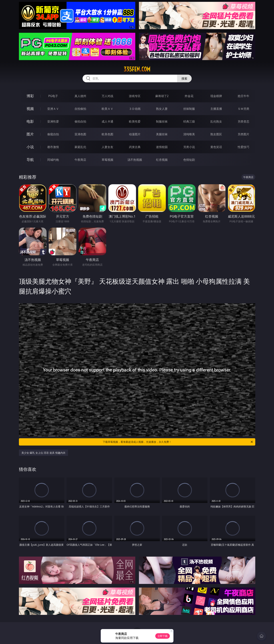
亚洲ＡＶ (53, 109)
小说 (30, 147)
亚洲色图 (80, 134)
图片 (30, 134)
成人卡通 (107, 121)
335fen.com (137, 69)
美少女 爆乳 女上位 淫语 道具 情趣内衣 (43, 453)
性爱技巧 (243, 147)
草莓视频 (107, 160)
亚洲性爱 (53, 121)
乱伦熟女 (216, 121)
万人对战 (107, 96)
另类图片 (243, 134)
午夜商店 (80, 160)
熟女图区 (216, 134)
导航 (30, 160)
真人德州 (80, 96)
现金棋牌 (216, 96)
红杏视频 (162, 160)
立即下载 (163, 636)
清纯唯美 (189, 134)
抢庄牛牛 (243, 96)
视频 (30, 109)
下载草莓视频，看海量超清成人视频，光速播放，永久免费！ (178, 442)
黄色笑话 (216, 147)
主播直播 (216, 109)
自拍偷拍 (80, 109)
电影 (30, 121)
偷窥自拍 (53, 134)
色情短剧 (189, 160)
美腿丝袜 (162, 134)
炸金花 (189, 96)
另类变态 (243, 121)
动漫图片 (135, 134)
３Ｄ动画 (135, 109)
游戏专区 (135, 96)
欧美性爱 (135, 121)
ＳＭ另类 (243, 109)
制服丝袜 (162, 121)
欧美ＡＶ (107, 109)
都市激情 (53, 147)
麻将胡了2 (162, 96)
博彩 (30, 96)
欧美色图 (107, 134)
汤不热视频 (135, 160)
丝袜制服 (189, 109)
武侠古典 (135, 147)
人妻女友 (107, 147)
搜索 (184, 78)
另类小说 (189, 147)
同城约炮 (53, 160)
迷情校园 (162, 147)
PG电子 (53, 96)
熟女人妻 (162, 109)
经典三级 (189, 121)
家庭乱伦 (80, 147)
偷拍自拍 (80, 121)
